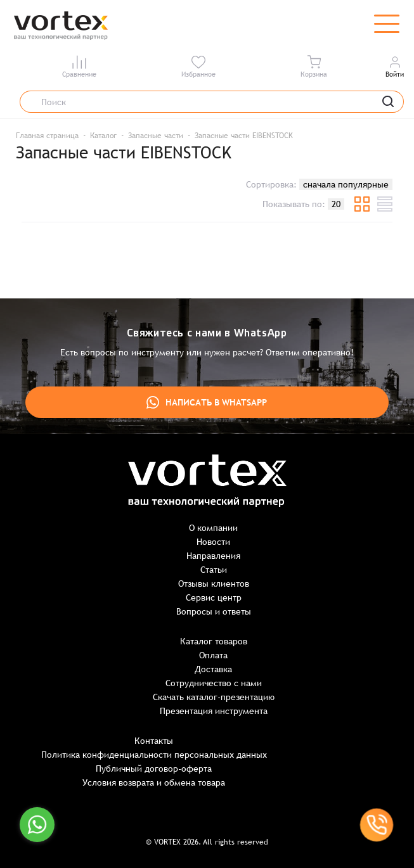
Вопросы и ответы (214, 611)
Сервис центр (214, 597)
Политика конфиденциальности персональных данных (154, 755)
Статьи (214, 570)
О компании (213, 528)
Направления (213, 556)
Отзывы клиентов (214, 584)
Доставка (213, 669)
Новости (213, 542)
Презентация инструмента (214, 711)
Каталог (103, 136)
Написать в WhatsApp (207, 402)
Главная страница (47, 136)
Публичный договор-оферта (154, 769)
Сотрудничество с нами (214, 683)
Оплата (213, 655)
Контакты (154, 741)
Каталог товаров (214, 641)
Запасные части (156, 136)
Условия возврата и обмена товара (154, 782)
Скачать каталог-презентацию (214, 697)
